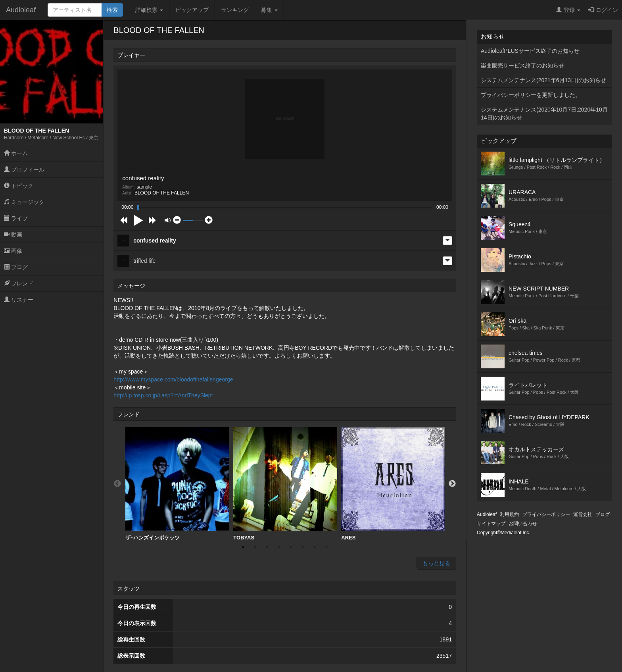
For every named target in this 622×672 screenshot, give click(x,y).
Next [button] (452, 484)
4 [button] (279, 547)
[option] (177, 484)
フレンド (19, 283)
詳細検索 (149, 10)
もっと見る (436, 563)
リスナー (19, 300)
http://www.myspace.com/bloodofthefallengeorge (173, 379)
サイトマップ (491, 524)
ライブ (16, 218)
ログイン (603, 10)
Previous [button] (117, 484)
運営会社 (583, 514)
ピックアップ (192, 10)
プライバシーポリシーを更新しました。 (531, 95)
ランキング (235, 10)
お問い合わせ (523, 524)
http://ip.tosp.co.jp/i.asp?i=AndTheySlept (163, 395)
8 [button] (326, 547)
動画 (13, 235)
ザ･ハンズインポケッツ (177, 484)
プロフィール (24, 169)
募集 (269, 10)
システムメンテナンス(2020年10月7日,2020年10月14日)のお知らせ (544, 114)
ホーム (16, 153)
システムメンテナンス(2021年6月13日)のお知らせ (543, 80)
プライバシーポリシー (546, 514)
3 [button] (267, 547)
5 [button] (291, 547)
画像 (13, 251)
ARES (393, 484)
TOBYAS (285, 484)
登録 (568, 10)
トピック (19, 186)
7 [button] (315, 547)
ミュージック (24, 202)
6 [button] (303, 547)
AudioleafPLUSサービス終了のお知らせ (530, 51)
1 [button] (243, 547)
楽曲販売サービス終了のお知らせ (522, 65)
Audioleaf (21, 10)
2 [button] (255, 547)
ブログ (16, 267)
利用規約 (509, 514)
